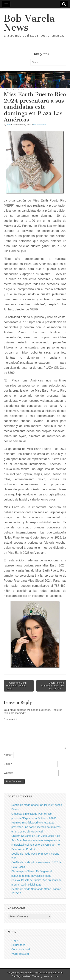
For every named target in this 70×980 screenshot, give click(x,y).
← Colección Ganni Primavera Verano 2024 (17, 686)
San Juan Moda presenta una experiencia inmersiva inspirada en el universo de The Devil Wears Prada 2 (36, 845)
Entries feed (18, 945)
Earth (20, 89)
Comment (10, 719)
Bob (8, 125)
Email (8, 764)
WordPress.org (20, 954)
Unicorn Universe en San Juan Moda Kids (36, 836)
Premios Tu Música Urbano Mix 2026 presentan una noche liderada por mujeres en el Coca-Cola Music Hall (36, 827)
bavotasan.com (50, 976)
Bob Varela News (29, 23)
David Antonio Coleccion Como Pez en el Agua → (53, 686)
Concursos (10, 89)
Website (8, 773)
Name (8, 755)
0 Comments (40, 125)
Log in (15, 940)
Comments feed (21, 949)
